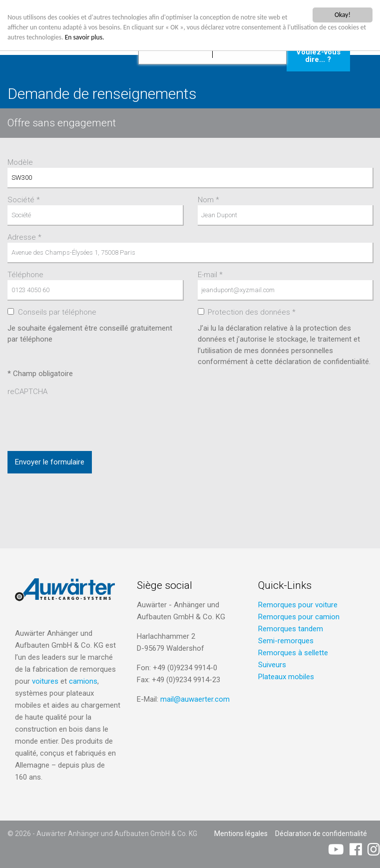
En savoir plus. (85, 37)
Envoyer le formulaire (50, 462)
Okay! (343, 15)
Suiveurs (272, 665)
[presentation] (83, 417)
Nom (208, 200)
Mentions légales (241, 834)
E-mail (210, 275)
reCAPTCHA (27, 392)
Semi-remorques (286, 641)
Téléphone (25, 275)
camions (83, 681)
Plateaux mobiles (286, 677)
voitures (45, 681)
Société (24, 200)
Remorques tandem (291, 629)
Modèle (20, 162)
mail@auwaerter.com (195, 699)
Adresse (24, 237)
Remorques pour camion (299, 617)
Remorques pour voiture (298, 605)
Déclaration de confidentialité (321, 834)
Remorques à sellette (293, 653)
